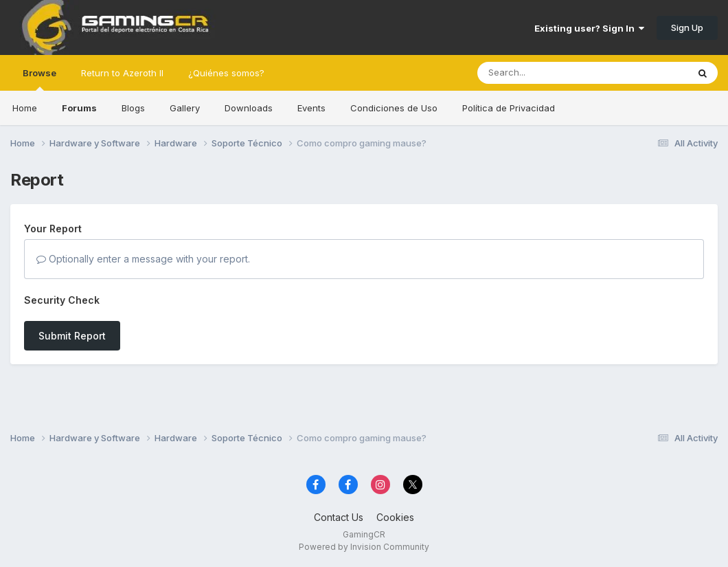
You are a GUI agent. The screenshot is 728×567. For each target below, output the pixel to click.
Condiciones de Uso (394, 108)
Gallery (185, 108)
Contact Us (339, 517)
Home (25, 108)
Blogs (133, 108)
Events (311, 108)
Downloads (249, 108)
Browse (39, 79)
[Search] (545, 73)
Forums (79, 108)
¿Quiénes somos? (226, 73)
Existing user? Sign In (589, 28)
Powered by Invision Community (364, 547)
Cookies (395, 517)
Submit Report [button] (72, 336)
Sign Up (687, 27)
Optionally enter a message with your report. (143, 259)
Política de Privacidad (509, 108)
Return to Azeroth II (122, 73)
